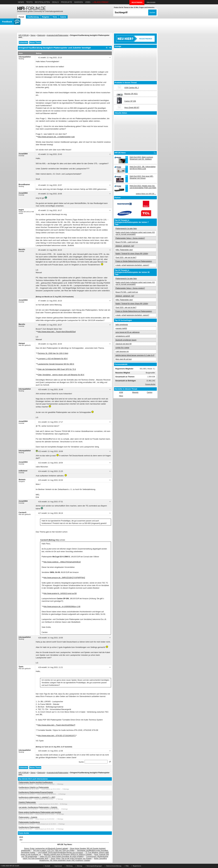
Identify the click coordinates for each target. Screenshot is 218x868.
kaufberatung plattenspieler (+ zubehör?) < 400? (37, 797)
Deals (55, 2)
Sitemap (80, 866)
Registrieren (137, 866)
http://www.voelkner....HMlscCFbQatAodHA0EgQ (62, 562)
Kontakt (47, 866)
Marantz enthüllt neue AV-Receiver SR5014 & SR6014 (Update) (68, 854)
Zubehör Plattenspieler (27, 802)
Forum (21, 17)
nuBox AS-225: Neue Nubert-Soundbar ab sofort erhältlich (62, 856)
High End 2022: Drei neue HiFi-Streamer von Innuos (142, 177)
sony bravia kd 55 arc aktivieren (128, 332)
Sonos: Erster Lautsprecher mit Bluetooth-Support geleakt (46, 848)
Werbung (69, 866)
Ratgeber (46, 17)
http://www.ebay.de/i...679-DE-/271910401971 (57, 736)
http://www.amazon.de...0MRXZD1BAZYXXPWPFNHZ (64, 578)
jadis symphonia (122, 325)
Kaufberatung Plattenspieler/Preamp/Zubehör (36, 792)
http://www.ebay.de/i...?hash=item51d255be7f (56, 725)
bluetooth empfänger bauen (126, 340)
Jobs (88, 2)
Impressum (58, 866)
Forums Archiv (150, 384)
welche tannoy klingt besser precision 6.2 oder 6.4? (135, 355)
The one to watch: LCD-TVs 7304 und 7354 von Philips (54, 850)
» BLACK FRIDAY (101, 2)
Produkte (66, 2)
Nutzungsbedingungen (94, 866)
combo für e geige (122, 348)
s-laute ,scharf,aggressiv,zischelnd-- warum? (132, 265)
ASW (121, 392)
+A (110, 48)
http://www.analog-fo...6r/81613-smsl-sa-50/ (60, 593)
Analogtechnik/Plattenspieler (58, 35)
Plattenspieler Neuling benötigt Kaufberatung (36, 782)
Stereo (33, 35)
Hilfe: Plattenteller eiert (124, 250)
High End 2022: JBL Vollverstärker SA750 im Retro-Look (143, 168)
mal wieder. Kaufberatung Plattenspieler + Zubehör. (38, 807)
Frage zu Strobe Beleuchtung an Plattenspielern (134, 261)
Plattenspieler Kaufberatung (29, 822)
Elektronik (41, 35)
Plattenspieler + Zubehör (28, 817)
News (21, 2)
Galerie (63, 17)
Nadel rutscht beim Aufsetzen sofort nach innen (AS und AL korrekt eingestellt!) (135, 233)
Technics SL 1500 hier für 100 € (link (53, 353)
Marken (79, 2)
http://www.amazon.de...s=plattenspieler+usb (56, 137)
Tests (29, 2)
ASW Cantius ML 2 (132, 88)
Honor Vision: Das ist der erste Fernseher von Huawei (71, 858)
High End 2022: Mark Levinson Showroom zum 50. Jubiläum (141, 158)
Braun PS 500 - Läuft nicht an (127, 242)
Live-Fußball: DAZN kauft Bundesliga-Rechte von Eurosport (60, 852)
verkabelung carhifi (123, 336)
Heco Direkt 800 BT (132, 108)
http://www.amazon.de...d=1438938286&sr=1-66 (62, 607)
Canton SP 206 (130, 101)
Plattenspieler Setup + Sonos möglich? (130, 238)
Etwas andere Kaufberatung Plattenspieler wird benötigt (40, 812)
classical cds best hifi (124, 344)
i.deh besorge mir (122, 352)
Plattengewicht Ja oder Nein (126, 229)
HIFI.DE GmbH (14, 866)
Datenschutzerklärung (114, 866)
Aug (21, 840)
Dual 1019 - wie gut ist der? (126, 257)
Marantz (135, 392)
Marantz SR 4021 (131, 94)
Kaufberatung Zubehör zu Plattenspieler (34, 787)
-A (107, 48)
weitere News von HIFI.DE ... (146, 194)
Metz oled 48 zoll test (124, 359)
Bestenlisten (42, 2)
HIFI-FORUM (24, 35)
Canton (150, 392)
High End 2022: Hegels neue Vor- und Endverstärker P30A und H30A (143, 187)
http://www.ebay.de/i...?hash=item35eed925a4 (57, 332)
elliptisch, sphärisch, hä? (125, 246)
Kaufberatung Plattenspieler (29, 827)
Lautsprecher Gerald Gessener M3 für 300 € (56, 364)
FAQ (127, 866)
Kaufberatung (33, 17)
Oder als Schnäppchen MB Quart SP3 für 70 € (57, 369)
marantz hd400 (121, 328)
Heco (121, 396)
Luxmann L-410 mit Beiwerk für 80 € (53, 359)
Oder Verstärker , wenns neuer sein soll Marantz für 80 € (61, 375)
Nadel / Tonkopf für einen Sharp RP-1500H (132, 254)
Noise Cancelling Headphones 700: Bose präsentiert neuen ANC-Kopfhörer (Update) (73, 859)
